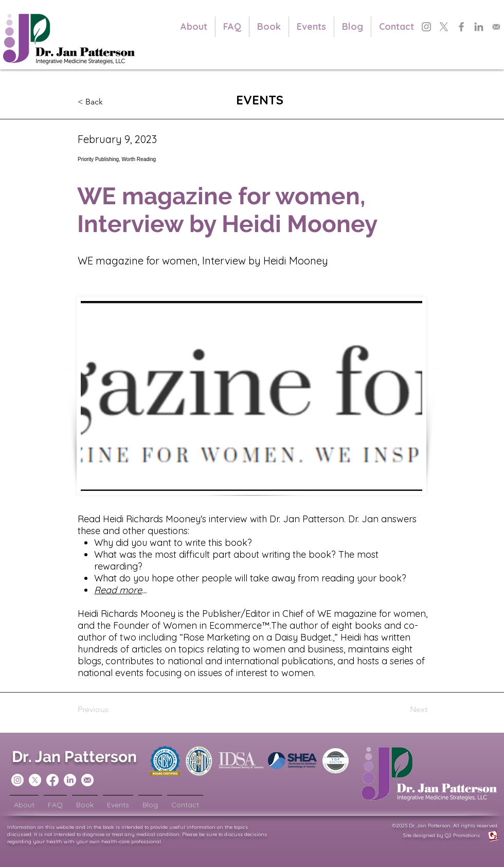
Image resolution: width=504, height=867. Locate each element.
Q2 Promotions (472, 835)
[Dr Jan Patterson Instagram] (17, 780)
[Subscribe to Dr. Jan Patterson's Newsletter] (496, 27)
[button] (112, 102)
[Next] (402, 710)
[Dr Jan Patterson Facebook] (52, 780)
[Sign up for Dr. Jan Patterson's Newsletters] (87, 780)
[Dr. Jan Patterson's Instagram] (426, 27)
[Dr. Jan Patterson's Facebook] (461, 27)
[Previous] (112, 710)
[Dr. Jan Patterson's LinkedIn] (479, 27)
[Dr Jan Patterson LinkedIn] (70, 780)
